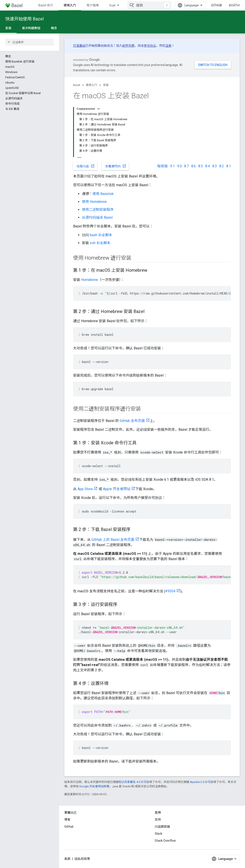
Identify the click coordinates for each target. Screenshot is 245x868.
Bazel (77, 85)
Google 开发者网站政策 (94, 786)
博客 (67, 820)
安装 (106, 85)
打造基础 (79, 46)
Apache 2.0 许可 (200, 782)
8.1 (229, 166)
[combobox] (149, 5)
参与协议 (150, 46)
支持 (158, 820)
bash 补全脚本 (101, 235)
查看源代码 (116, 166)
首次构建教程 (31, 28)
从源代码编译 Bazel (97, 217)
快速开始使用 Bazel (24, 19)
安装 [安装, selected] (8, 28)
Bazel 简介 (46, 5)
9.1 (172, 166)
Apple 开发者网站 (117, 489)
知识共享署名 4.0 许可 (132, 782)
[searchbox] (30, 42)
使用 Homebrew (94, 202)
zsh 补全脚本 (100, 243)
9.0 (179, 166)
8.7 (186, 166)
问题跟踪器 (162, 827)
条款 (67, 859)
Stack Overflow (165, 841)
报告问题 (86, 166)
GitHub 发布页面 (132, 421)
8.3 (215, 166)
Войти (234, 5)
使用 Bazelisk (103, 194)
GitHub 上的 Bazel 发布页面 (113, 540)
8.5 (201, 166)
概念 (54, 28)
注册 (168, 46)
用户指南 (93, 5)
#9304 (170, 591)
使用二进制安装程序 (98, 210)
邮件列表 (128, 46)
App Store (85, 489)
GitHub (216, 5)
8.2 (222, 166)
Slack (159, 834)
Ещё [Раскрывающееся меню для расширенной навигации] (112, 5)
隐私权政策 (82, 859)
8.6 (194, 166)
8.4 (208, 166)
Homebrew (89, 280)
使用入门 (92, 85)
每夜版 (162, 166)
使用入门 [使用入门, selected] (70, 5)
